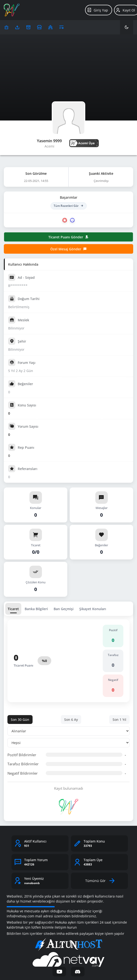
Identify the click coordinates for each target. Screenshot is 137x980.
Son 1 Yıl (119, 720)
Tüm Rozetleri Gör (69, 206)
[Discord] (78, 972)
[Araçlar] (61, 27)
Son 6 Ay (71, 720)
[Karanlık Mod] (127, 27)
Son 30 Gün (20, 720)
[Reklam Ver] (39, 27)
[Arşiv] (28, 27)
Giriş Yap (97, 10)
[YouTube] (59, 972)
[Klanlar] (50, 27)
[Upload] (6, 27)
